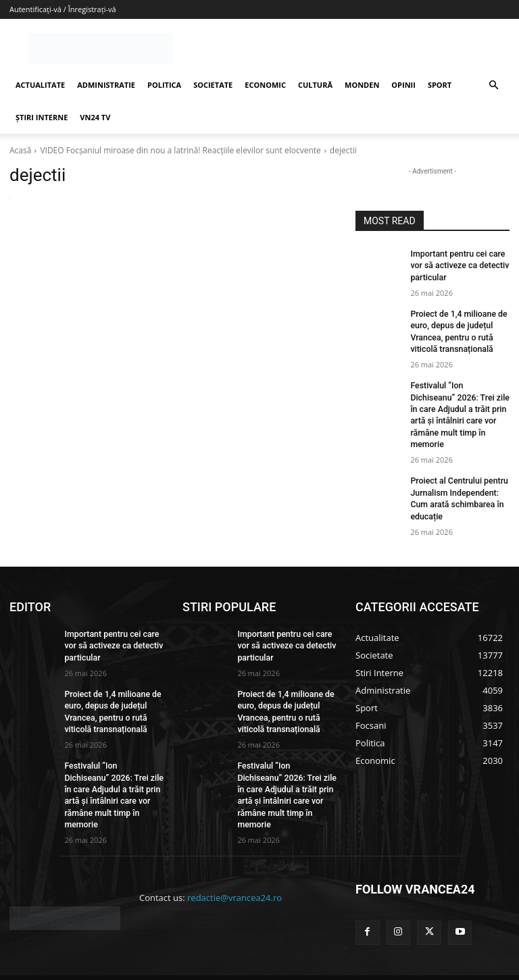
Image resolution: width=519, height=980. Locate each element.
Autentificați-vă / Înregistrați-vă (63, 9)
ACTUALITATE (40, 85)
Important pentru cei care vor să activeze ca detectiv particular (458, 265)
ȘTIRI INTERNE (42, 117)
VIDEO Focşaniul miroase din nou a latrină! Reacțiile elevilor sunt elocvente (180, 150)
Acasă (20, 150)
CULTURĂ (315, 85)
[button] (493, 85)
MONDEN (362, 85)
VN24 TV (95, 117)
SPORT (440, 85)
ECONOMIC (265, 85)
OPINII (403, 85)
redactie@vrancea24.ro (234, 864)
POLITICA (164, 85)
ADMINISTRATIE (106, 85)
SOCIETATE (213, 85)
